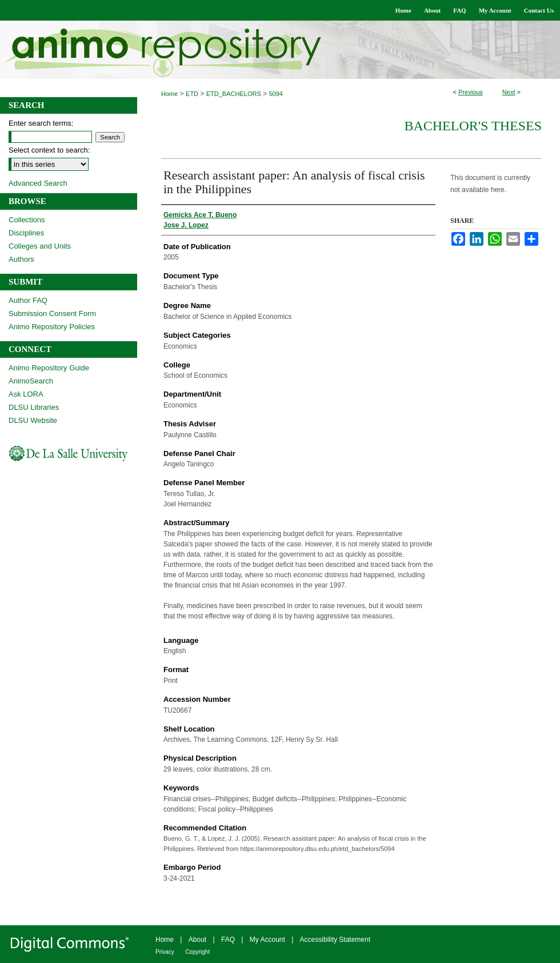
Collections (27, 220)
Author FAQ (28, 300)
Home (169, 94)
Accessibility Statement (335, 940)
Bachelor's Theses (473, 126)
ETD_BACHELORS (234, 94)
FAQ (228, 940)
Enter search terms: (41, 123)
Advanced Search (38, 183)
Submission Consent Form (52, 313)
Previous (471, 92)
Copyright (197, 952)
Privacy (165, 952)
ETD (192, 94)
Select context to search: (49, 150)
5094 (275, 94)
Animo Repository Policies (52, 327)
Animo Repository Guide (49, 368)
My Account (267, 940)
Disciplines (26, 233)
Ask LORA (26, 394)
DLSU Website (33, 420)
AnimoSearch (31, 381)
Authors (21, 259)
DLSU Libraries (34, 407)
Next (509, 92)
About (197, 940)
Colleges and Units (40, 246)
